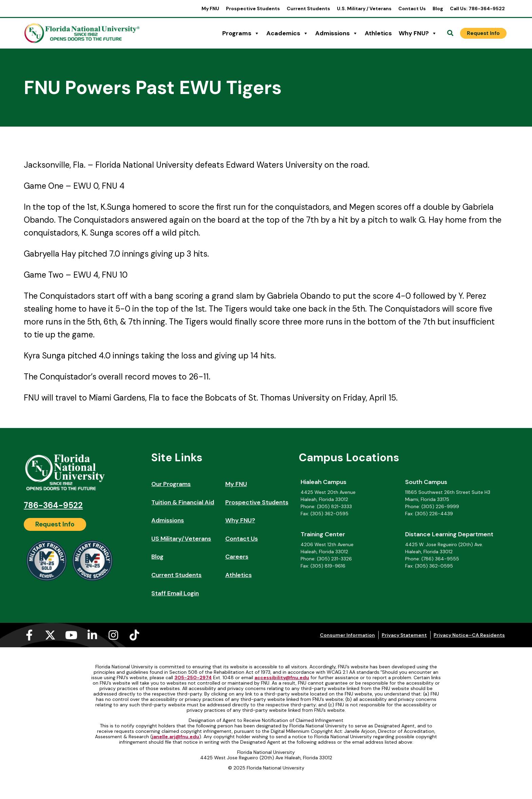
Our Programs (171, 484)
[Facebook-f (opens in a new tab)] (29, 635)
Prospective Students (253, 8)
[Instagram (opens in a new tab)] (113, 635)
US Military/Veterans (181, 539)
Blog (438, 8)
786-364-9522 (53, 505)
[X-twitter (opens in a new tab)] (50, 635)
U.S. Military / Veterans (364, 8)
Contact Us (412, 8)
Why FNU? (418, 33)
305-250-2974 (193, 677)
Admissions (337, 33)
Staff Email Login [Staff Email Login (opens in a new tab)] (175, 593)
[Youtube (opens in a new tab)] (71, 635)
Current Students (308, 8)
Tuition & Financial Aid (183, 502)
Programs (241, 33)
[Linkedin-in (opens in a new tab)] (92, 635)
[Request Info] (483, 33)
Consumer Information (347, 635)
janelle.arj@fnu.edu (176, 737)
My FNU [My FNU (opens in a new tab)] (210, 8)
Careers (237, 557)
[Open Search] (450, 33)
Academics (287, 33)
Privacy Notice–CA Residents (469, 635)
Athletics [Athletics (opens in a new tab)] (378, 33)
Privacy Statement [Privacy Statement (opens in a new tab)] (404, 635)
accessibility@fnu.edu (282, 677)
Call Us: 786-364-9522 (477, 8)
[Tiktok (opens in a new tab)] (134, 635)
